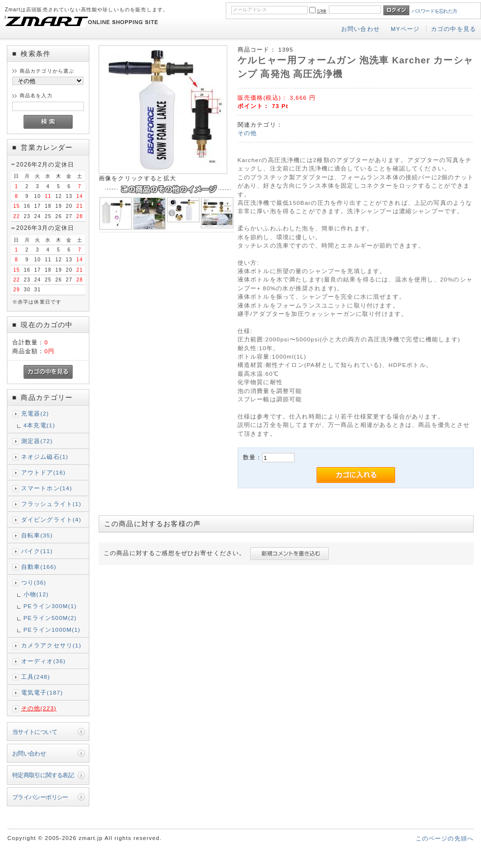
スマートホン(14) (47, 488)
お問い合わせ (361, 29)
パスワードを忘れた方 (435, 11)
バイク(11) (37, 551)
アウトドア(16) (43, 472)
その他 (247, 133)
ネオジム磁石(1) (45, 457)
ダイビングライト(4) (51, 519)
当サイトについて (35, 732)
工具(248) (36, 677)
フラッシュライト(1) (51, 504)
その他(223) (39, 708)
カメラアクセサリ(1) (51, 645)
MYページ (405, 29)
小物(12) (36, 594)
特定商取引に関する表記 (43, 775)
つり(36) (34, 582)
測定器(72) (37, 441)
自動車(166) (39, 567)
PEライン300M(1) (50, 606)
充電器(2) (35, 413)
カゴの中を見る (454, 29)
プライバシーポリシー (40, 797)
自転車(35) (37, 535)
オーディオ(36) (43, 661)
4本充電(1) (40, 425)
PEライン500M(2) (50, 618)
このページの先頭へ (445, 838)
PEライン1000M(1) (52, 630)
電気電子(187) (42, 692)
